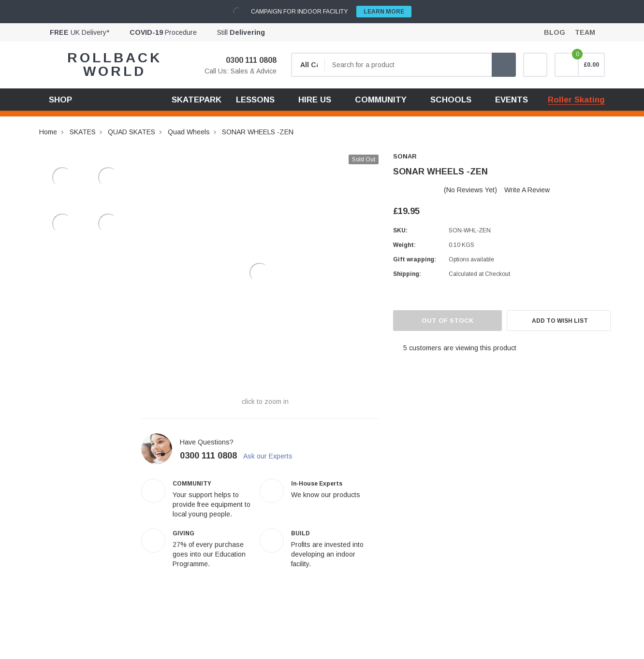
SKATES (83, 132)
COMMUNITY (381, 100)
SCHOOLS (451, 100)
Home (48, 132)
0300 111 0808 (245, 60)
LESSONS (255, 100)
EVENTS (512, 100)
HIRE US (315, 100)
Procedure (163, 32)
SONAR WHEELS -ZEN (258, 132)
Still (241, 32)
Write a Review (527, 190)
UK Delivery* (80, 32)
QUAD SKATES (132, 132)
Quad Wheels (189, 132)
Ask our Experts (273, 456)
